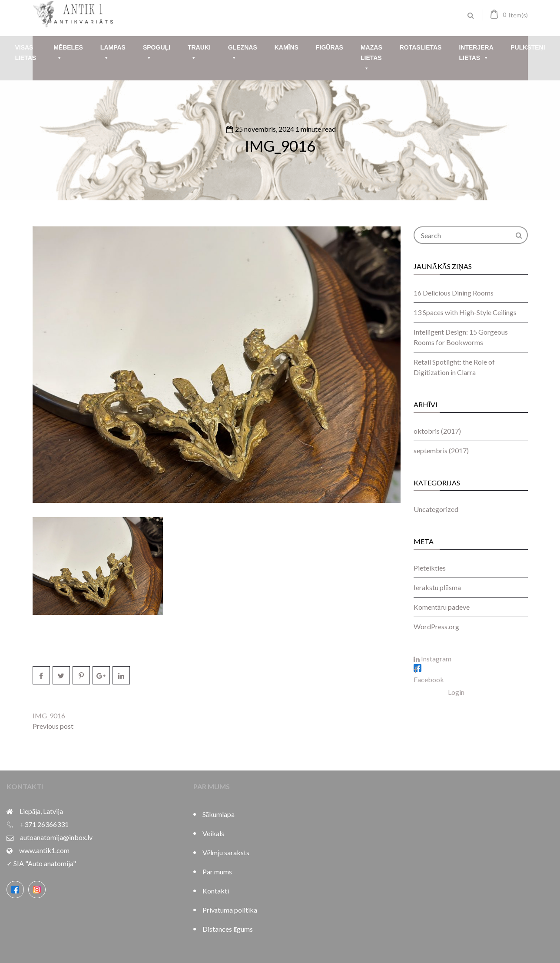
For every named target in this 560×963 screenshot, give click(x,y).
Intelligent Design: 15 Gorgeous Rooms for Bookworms (461, 337)
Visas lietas (25, 53)
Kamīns (287, 47)
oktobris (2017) (437, 431)
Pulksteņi (528, 47)
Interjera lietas (476, 54)
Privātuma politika (230, 910)
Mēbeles (68, 54)
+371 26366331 (44, 824)
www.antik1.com (44, 850)
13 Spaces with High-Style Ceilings (465, 312)
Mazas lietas (371, 59)
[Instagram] (37, 890)
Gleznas (243, 54)
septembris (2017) (441, 450)
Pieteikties (430, 568)
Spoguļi (157, 54)
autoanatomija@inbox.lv (56, 837)
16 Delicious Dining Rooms (454, 293)
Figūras (330, 47)
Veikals (213, 833)
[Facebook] (15, 890)
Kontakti (216, 891)
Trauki (199, 54)
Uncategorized (436, 509)
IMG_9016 (280, 146)
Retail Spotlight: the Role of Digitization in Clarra (454, 367)
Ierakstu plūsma (437, 587)
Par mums (217, 872)
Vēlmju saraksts (226, 852)
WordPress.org (436, 626)
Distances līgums (228, 929)
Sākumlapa (219, 814)
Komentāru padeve (442, 607)
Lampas (113, 54)
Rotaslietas (421, 47)
